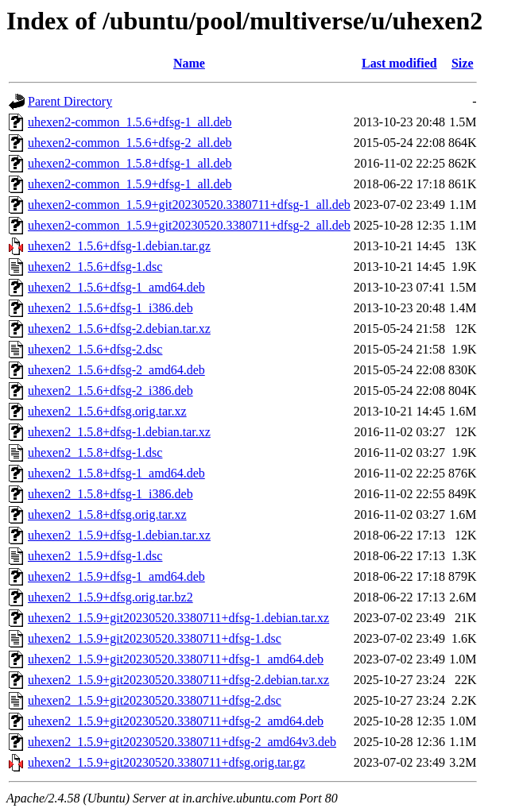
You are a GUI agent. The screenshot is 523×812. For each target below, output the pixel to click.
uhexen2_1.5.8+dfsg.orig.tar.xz (107, 514)
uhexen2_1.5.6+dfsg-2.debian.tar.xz (119, 329)
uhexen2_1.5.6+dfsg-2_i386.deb (110, 391)
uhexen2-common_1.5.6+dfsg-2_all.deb (130, 143)
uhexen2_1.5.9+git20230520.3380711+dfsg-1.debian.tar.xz (178, 618)
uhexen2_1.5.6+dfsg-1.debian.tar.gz (119, 246)
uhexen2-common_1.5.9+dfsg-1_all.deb (130, 184)
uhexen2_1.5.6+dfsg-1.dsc (95, 267)
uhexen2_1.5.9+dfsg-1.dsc (95, 556)
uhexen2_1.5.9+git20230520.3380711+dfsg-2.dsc (155, 700)
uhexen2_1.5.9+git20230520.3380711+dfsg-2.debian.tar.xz (178, 680)
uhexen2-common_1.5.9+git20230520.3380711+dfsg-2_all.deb (189, 225)
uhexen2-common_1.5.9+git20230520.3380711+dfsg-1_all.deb (189, 205)
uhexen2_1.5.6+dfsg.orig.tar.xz (107, 411)
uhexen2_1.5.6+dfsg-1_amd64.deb (116, 287)
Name (189, 63)
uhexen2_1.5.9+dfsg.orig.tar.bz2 (110, 597)
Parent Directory (70, 101)
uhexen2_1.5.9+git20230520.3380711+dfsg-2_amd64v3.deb (182, 742)
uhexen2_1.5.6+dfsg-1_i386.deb (110, 308)
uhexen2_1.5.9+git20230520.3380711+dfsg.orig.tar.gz (167, 762)
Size (463, 63)
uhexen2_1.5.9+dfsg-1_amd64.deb (116, 576)
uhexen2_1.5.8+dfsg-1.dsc (95, 452)
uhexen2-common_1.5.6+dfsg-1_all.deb (130, 122)
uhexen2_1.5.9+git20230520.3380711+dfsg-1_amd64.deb (176, 659)
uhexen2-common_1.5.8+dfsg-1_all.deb (130, 163)
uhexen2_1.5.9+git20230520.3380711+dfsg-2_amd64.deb (176, 721)
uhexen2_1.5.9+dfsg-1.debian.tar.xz (119, 535)
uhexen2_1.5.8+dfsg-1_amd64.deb (116, 473)
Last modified (399, 63)
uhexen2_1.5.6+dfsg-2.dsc (95, 349)
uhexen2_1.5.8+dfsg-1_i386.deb (110, 494)
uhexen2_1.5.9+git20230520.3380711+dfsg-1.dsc (155, 638)
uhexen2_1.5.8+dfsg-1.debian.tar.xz (119, 432)
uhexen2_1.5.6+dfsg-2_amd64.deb (116, 370)
